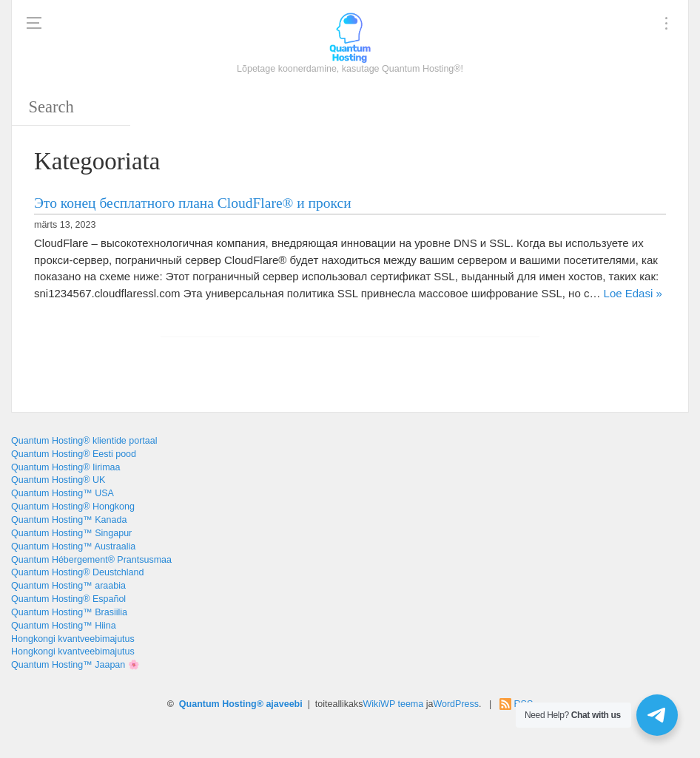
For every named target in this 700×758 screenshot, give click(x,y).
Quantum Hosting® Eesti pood (74, 454)
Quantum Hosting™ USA (63, 493)
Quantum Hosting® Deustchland (77, 572)
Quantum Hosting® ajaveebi (241, 704)
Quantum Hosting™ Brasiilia (69, 612)
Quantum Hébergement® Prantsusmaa (91, 560)
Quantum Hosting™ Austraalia (73, 546)
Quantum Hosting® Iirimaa (65, 467)
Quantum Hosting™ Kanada (69, 520)
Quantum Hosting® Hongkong (73, 507)
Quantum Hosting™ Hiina (64, 626)
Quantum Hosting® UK (58, 480)
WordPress (456, 704)
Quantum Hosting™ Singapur (71, 533)
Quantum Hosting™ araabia (68, 586)
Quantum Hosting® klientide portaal (84, 441)
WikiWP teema (394, 704)
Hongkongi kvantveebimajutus (73, 639)
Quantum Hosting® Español (68, 599)
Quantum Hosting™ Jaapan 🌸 (75, 665)
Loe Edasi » (633, 293)
